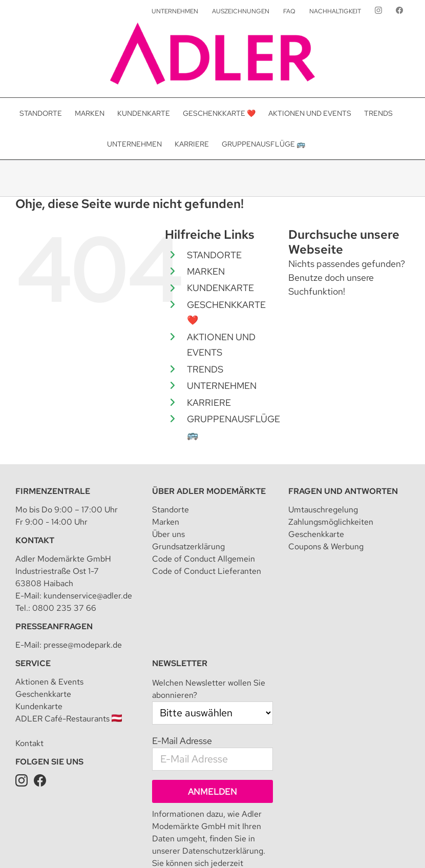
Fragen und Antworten (343, 491)
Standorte (171, 510)
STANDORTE (214, 255)
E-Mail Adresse (182, 741)
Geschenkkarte (316, 534)
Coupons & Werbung (326, 546)
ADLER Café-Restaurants (69, 719)
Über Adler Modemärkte (209, 491)
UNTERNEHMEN (222, 386)
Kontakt (35, 540)
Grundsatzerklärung (188, 546)
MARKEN (206, 271)
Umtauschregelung (323, 510)
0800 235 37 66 (64, 608)
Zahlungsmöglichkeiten (331, 522)
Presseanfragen (54, 626)
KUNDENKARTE (220, 288)
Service (33, 663)
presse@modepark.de (83, 645)
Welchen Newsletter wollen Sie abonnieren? (209, 689)
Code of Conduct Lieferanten (207, 571)
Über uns (168, 534)
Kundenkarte (39, 706)
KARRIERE (209, 402)
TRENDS (205, 369)
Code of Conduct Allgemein (204, 559)
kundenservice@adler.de (88, 596)
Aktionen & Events (49, 682)
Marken (166, 522)
